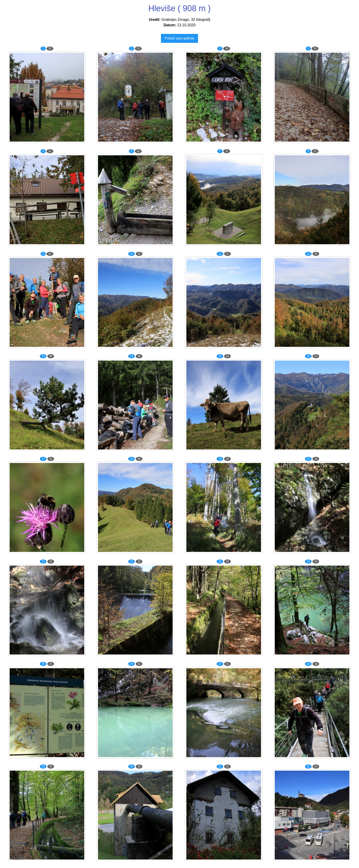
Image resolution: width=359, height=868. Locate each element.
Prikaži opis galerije (179, 38)
